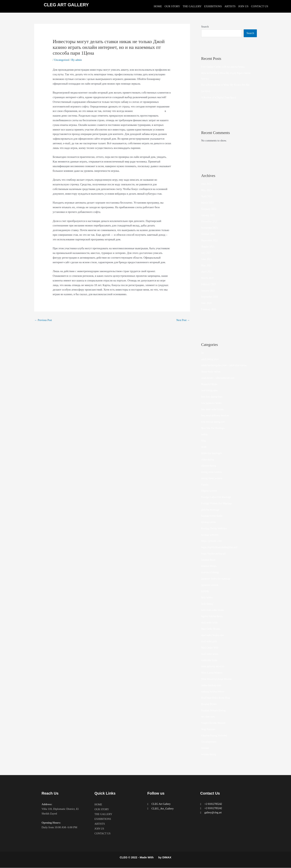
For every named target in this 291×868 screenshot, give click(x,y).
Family (205, 485)
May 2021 (207, 266)
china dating (208, 460)
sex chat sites (209, 717)
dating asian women (212, 472)
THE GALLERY (192, 6)
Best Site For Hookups (214, 428)
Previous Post (44, 320)
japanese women (210, 585)
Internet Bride (209, 560)
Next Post (182, 320)
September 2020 (210, 297)
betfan (205, 435)
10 (203, 353)
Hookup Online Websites (215, 529)
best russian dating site (214, 422)
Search (205, 27)
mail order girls (210, 641)
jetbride (205, 591)
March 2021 (208, 278)
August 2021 (208, 247)
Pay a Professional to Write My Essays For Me (227, 85)
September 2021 (210, 241)
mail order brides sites (214, 635)
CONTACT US (260, 6)
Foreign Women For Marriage (218, 504)
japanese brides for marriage (217, 579)
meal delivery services (214, 667)
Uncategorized (62, 60)
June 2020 (207, 303)
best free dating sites (213, 397)
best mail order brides (213, 409)
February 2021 (209, 284)
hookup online (209, 522)
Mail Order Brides (211, 629)
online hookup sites (212, 685)
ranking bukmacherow (214, 692)
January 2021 (209, 291)
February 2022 (209, 209)
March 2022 (208, 203)
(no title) (206, 91)
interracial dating (211, 572)
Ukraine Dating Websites (215, 736)
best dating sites (210, 391)
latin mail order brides (214, 610)
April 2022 (207, 196)
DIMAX (167, 857)
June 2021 (207, 259)
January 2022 (209, 215)
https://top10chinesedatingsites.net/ (221, 547)
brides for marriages (212, 453)
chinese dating (209, 466)
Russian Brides (210, 704)
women (205, 748)
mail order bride (210, 623)
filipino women (210, 491)
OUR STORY (172, 6)
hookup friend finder (213, 516)
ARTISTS (230, 6)
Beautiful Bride (210, 384)
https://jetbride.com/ (212, 541)
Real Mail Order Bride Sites (217, 698)
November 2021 (210, 228)
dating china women (212, 478)
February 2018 (209, 309)
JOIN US (243, 6)
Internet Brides (210, 566)
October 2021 (209, 234)
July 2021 (207, 253)
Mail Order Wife (210, 648)
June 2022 (207, 184)
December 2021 (210, 222)
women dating (209, 754)
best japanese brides (212, 403)
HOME (158, 6)
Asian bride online (211, 372)
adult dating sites (211, 359)
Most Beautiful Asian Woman (218, 679)
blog (204, 441)
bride (204, 447)
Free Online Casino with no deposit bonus (225, 67)
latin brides (207, 598)
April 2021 (207, 272)
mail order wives (211, 654)
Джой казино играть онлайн (150, 111)
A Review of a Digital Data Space (220, 98)
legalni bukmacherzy (213, 616)
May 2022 (207, 190)
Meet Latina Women (213, 673)
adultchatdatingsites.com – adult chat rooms (226, 365)
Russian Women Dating (214, 711)
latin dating (207, 604)
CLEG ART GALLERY (66, 5)
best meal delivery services (216, 416)
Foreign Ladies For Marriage (217, 497)
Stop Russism (209, 729)
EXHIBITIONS (213, 6)
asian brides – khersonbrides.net (219, 378)
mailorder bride (210, 660)
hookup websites (210, 535)
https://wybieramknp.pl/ (215, 554)
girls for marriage (211, 510)
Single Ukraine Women (214, 723)
